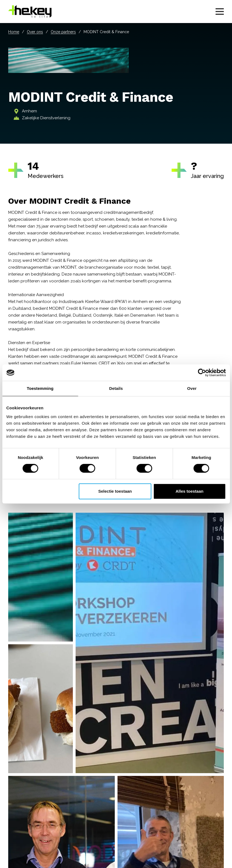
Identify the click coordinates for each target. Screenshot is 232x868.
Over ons (35, 32)
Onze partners (63, 32)
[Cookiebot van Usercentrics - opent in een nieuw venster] (202, 373)
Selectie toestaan (115, 491)
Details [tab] (116, 388)
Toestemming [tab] (40, 388)
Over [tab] (192, 388)
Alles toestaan (190, 491)
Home (14, 32)
